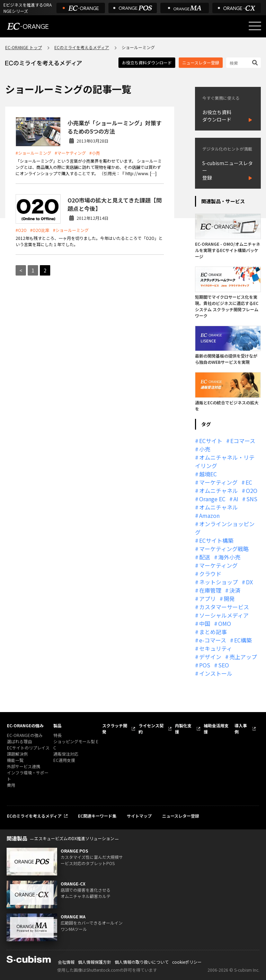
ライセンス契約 (151, 729)
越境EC (208, 474)
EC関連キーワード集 (97, 816)
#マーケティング (70, 153)
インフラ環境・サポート (28, 776)
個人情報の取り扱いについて (142, 962)
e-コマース (213, 640)
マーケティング (218, 482)
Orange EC (212, 499)
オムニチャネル (219, 491)
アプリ (207, 599)
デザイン (210, 657)
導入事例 (241, 729)
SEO (224, 665)
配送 (205, 557)
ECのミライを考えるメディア (82, 47)
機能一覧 (15, 760)
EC (249, 482)
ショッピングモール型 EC (76, 744)
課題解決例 (17, 754)
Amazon (209, 515)
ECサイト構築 (216, 540)
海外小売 (229, 557)
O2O (252, 491)
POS (205, 665)
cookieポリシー (187, 962)
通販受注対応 (66, 754)
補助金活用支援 (216, 729)
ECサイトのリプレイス (28, 748)
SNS (252, 499)
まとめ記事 (213, 632)
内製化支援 (183, 729)
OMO (225, 623)
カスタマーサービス (224, 607)
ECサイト (211, 441)
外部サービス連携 (24, 766)
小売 (205, 449)
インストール (216, 673)
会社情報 (66, 962)
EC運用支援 (64, 760)
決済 (235, 590)
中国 (205, 623)
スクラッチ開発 (115, 729)
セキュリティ (216, 648)
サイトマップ (139, 816)
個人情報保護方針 (95, 962)
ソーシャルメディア (224, 615)
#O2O (21, 230)
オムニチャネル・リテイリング (225, 461)
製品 (57, 725)
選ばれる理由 (19, 741)
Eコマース (243, 441)
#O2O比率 (40, 230)
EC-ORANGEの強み (25, 725)
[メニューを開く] (255, 26)
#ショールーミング (33, 153)
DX (249, 582)
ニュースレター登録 (201, 62)
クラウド (210, 574)
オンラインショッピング (225, 528)
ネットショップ (219, 582)
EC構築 (243, 640)
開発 (229, 599)
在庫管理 (210, 590)
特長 (57, 735)
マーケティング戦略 (224, 549)
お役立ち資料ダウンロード (147, 62)
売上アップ (243, 657)
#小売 (95, 153)
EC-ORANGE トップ (24, 47)
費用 (11, 785)
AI (236, 499)
